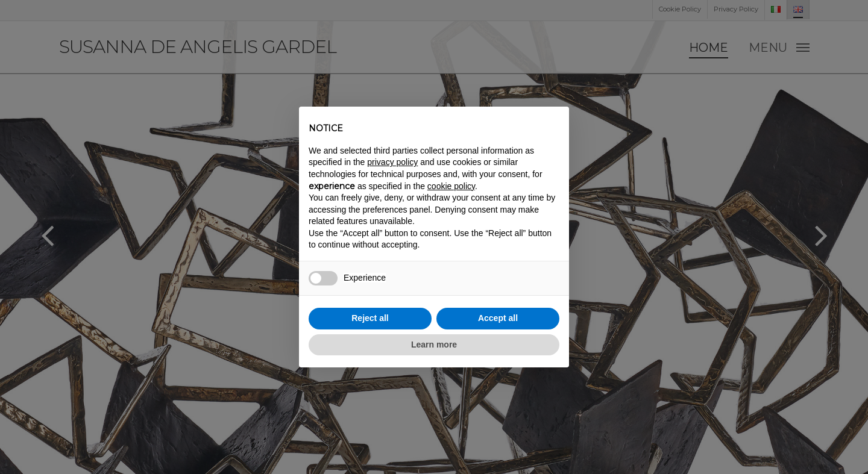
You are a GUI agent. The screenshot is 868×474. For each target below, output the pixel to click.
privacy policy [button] (392, 162)
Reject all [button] (370, 318)
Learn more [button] (434, 345)
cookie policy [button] (451, 186)
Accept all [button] (498, 318)
